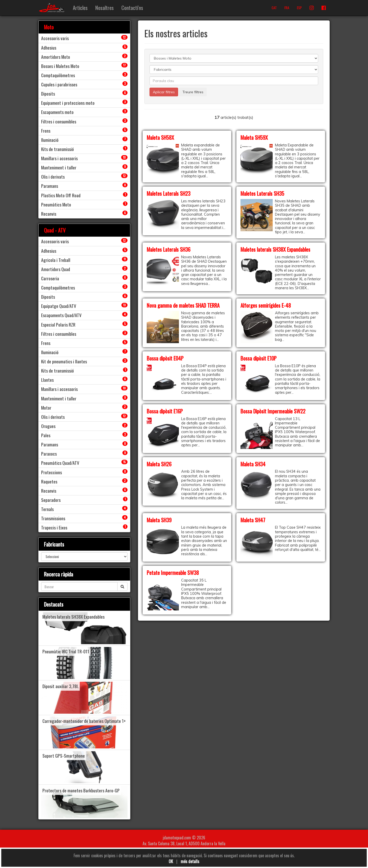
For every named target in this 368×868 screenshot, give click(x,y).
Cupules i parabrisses (59, 84)
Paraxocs (49, 454)
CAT (274, 8)
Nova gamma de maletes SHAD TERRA (183, 305)
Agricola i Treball (56, 260)
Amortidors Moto (56, 57)
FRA (287, 8)
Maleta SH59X (254, 137)
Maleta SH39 (159, 520)
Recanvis (49, 214)
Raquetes (49, 481)
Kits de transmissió (57, 149)
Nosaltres (105, 8)
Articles (80, 8)
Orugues (48, 426)
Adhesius (49, 48)
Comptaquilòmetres (58, 75)
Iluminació (50, 140)
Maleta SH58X (160, 137)
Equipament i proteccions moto (68, 103)
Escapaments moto (57, 112)
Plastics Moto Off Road (61, 195)
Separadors (51, 500)
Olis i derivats (53, 177)
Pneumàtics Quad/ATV (60, 463)
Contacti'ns (132, 8)
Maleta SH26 (159, 464)
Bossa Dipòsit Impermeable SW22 (273, 411)
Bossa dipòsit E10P (258, 358)
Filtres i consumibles (59, 121)
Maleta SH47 (253, 520)
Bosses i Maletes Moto (60, 66)
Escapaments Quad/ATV (61, 315)
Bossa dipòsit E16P (165, 411)
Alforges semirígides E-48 (266, 305)
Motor (46, 408)
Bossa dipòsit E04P (165, 358)
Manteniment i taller (59, 167)
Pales (46, 435)
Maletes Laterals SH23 (169, 193)
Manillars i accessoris (59, 158)
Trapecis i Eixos (54, 527)
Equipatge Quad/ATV (59, 306)
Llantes (47, 380)
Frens (46, 131)
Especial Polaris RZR (58, 325)
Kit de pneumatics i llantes (64, 361)
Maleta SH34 (253, 464)
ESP (299, 8)
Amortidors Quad (56, 269)
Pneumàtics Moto (56, 204)
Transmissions (53, 518)
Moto (49, 27)
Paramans (50, 186)
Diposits (48, 94)
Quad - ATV (55, 230)
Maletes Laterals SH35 (262, 193)
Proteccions (51, 472)
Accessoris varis (55, 38)
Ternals (47, 509)
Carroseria (50, 278)
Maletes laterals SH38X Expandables (275, 249)
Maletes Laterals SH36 (169, 249)
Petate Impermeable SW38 (173, 572)
